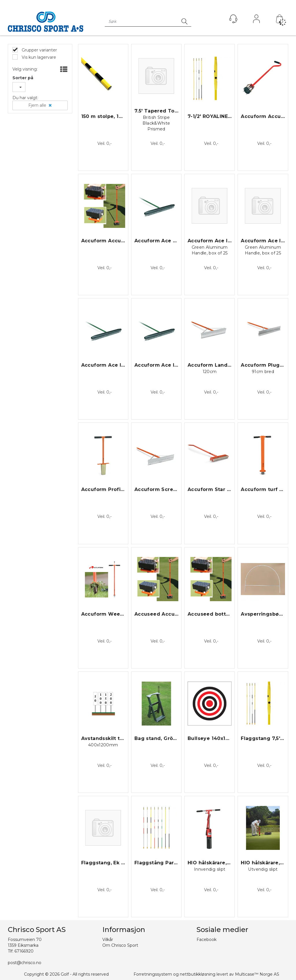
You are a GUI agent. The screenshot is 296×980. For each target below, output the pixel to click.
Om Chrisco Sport (120, 945)
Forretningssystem (153, 974)
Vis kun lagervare (38, 57)
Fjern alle (37, 105)
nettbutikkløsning (198, 974)
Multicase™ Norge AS (257, 974)
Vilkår (108, 940)
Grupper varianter (39, 50)
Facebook (207, 940)
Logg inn (256, 20)
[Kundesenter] (233, 19)
